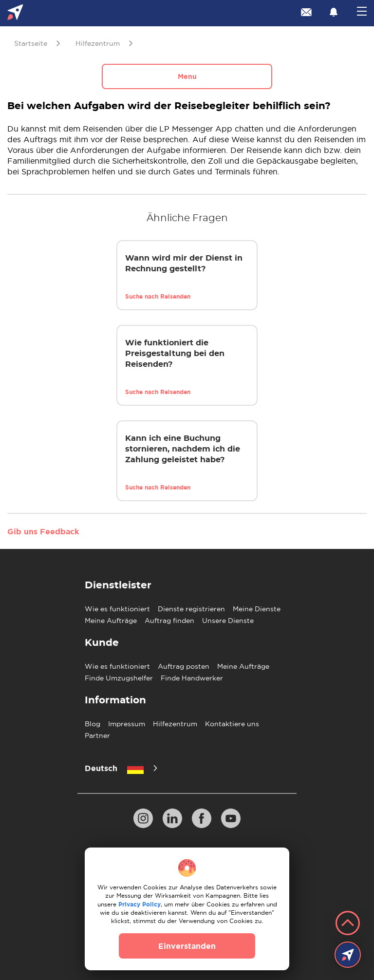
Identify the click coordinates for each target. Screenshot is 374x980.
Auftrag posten (184, 666)
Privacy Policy (140, 904)
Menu (187, 76)
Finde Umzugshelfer (119, 678)
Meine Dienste (257, 609)
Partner (97, 735)
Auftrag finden (169, 621)
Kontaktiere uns (232, 724)
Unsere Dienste (228, 621)
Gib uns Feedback (43, 531)
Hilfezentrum (175, 724)
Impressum (127, 724)
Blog (93, 724)
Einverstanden (187, 946)
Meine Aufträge (111, 621)
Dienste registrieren (191, 609)
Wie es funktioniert (117, 609)
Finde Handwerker (192, 678)
